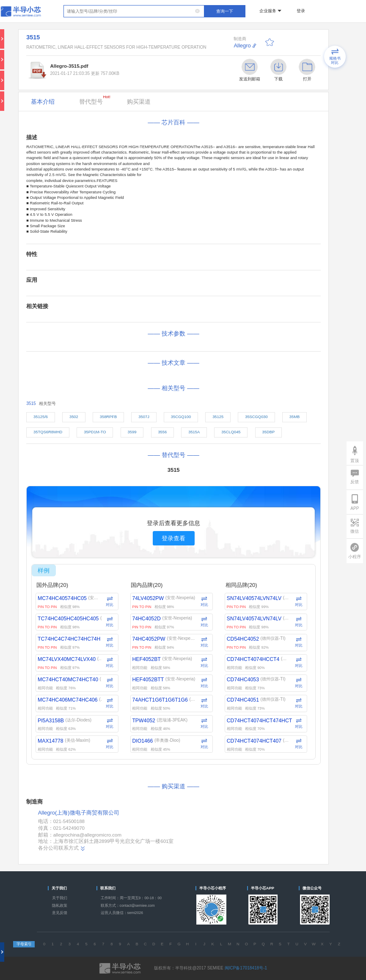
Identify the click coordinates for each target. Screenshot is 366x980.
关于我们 (60, 898)
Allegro (242, 45)
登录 (301, 11)
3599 (132, 432)
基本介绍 (43, 102)
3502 (74, 417)
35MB (294, 417)
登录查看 (173, 538)
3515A (194, 432)
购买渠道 (139, 102)
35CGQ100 (181, 417)
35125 (218, 417)
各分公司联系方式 (62, 848)
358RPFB (109, 417)
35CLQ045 (231, 432)
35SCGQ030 (256, 417)
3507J (144, 417)
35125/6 (41, 417)
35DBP (269, 432)
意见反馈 (60, 913)
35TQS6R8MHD (48, 432)
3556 (162, 432)
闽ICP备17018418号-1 (246, 968)
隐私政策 (60, 906)
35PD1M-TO (95, 432)
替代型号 (95, 100)
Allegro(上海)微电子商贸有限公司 (79, 813)
